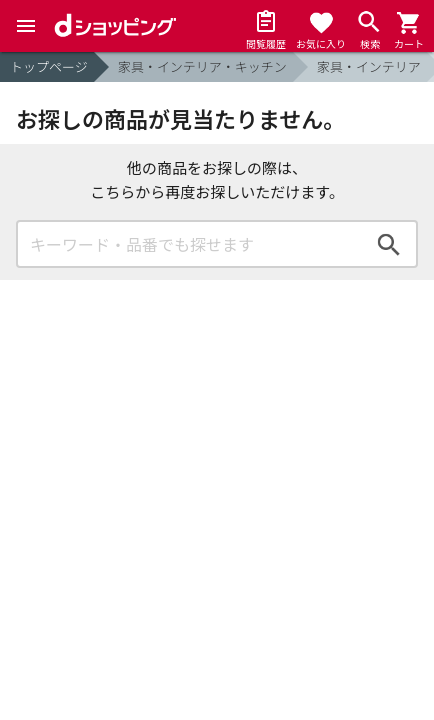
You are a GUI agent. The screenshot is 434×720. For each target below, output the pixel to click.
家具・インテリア (369, 66)
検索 (389, 244)
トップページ (49, 66)
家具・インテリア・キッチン (202, 66)
